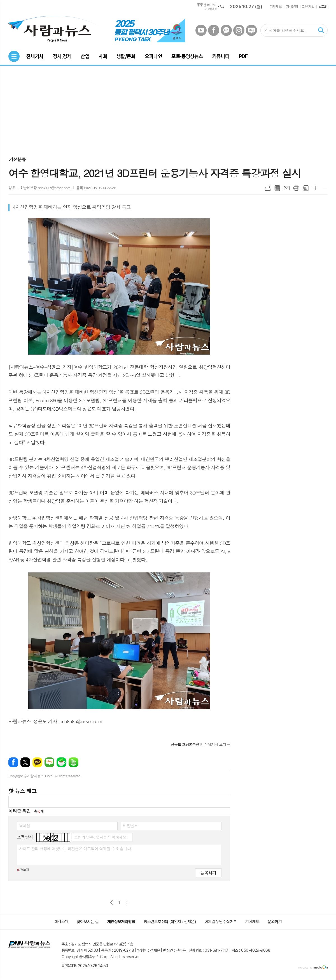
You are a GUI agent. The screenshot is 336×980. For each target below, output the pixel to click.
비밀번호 (130, 826)
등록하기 (208, 872)
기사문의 (292, 7)
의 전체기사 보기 (198, 744)
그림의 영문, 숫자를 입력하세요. (101, 837)
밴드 (73, 762)
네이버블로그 (251, 30)
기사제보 (276, 7)
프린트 (296, 188)
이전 (112, 902)
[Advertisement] (168, 108)
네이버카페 (61, 762)
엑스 (25, 762)
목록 (277, 188)
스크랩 (306, 188)
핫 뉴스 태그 (22, 791)
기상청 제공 (211, 9)
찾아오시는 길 (88, 922)
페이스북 (214, 30)
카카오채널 (226, 30)
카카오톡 (37, 762)
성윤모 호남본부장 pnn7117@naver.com (39, 188)
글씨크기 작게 (325, 188)
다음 (127, 902)
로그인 (323, 7)
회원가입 (308, 7)
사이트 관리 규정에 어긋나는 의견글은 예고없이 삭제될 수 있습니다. (76, 849)
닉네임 (25, 826)
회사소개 (61, 922)
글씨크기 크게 (315, 188)
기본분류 (17, 159)
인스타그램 (239, 30)
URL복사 (268, 188)
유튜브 (201, 30)
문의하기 (275, 922)
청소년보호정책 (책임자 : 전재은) (170, 922)
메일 (287, 188)
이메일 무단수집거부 (221, 922)
